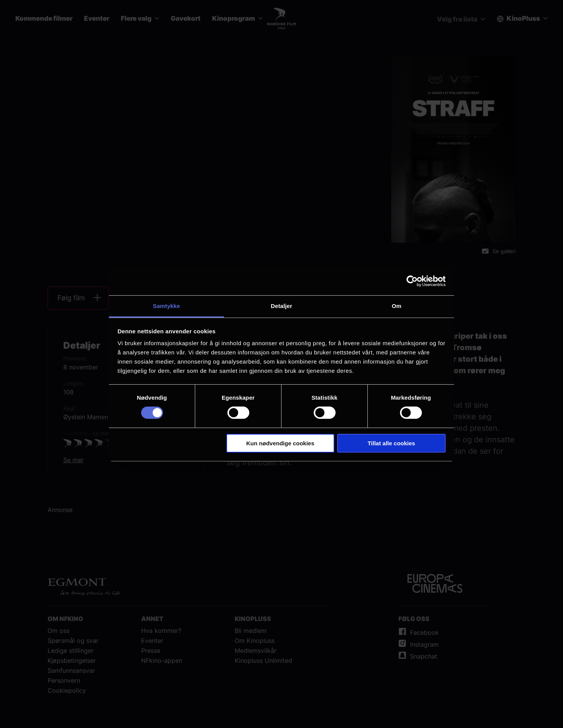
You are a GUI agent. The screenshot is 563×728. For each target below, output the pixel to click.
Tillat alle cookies (391, 443)
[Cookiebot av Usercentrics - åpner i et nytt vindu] (412, 281)
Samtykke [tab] (167, 306)
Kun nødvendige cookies (280, 443)
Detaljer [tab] (281, 306)
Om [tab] (396, 306)
